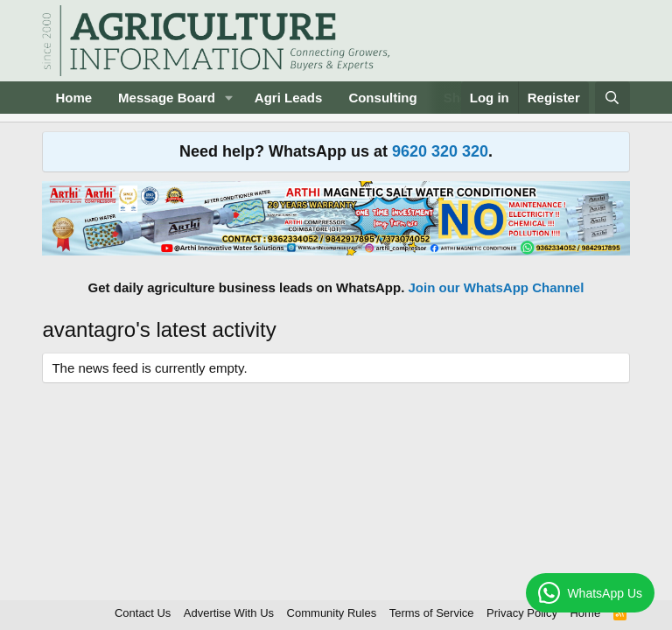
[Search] (612, 98)
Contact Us (143, 613)
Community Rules (332, 613)
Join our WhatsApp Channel (497, 287)
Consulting (382, 98)
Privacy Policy (522, 613)
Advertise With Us (229, 613)
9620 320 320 (440, 151)
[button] (229, 98)
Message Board (167, 98)
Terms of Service (432, 613)
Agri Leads (289, 98)
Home (73, 98)
